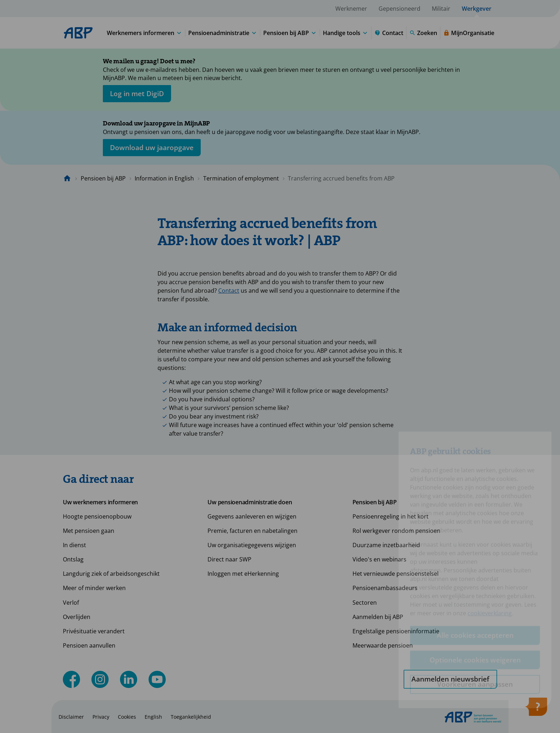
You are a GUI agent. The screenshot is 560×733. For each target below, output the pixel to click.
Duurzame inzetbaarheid (386, 545)
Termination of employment (241, 178)
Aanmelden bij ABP (378, 617)
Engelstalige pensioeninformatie (396, 631)
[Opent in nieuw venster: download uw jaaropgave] (152, 148)
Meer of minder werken (94, 588)
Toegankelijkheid (191, 717)
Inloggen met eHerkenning (243, 574)
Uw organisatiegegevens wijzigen (252, 545)
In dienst (74, 545)
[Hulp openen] (536, 709)
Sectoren (365, 603)
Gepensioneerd (399, 9)
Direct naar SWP (229, 559)
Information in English (164, 178)
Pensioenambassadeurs (385, 588)
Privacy (101, 717)
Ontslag (73, 559)
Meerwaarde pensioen (383, 645)
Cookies (127, 717)
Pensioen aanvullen (89, 645)
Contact (229, 291)
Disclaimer (71, 717)
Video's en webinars (379, 559)
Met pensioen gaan (89, 531)
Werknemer (351, 9)
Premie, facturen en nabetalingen (252, 531)
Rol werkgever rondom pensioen (396, 531)
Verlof (71, 603)
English (153, 717)
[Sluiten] (473, 63)
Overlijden (77, 617)
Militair (441, 9)
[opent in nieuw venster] (137, 94)
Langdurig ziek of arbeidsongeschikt (111, 574)
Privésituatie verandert (94, 631)
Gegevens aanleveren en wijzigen (252, 516)
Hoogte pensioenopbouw (97, 516)
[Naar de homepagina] (67, 178)
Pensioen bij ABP (103, 178)
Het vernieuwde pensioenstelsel (396, 574)
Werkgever (477, 9)
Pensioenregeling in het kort (391, 516)
